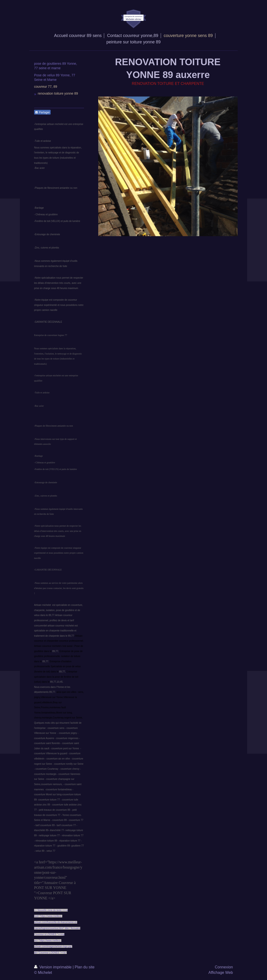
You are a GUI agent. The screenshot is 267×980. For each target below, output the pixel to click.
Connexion (224, 967)
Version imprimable (53, 967)
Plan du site (85, 967)
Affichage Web (221, 973)
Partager (42, 112)
